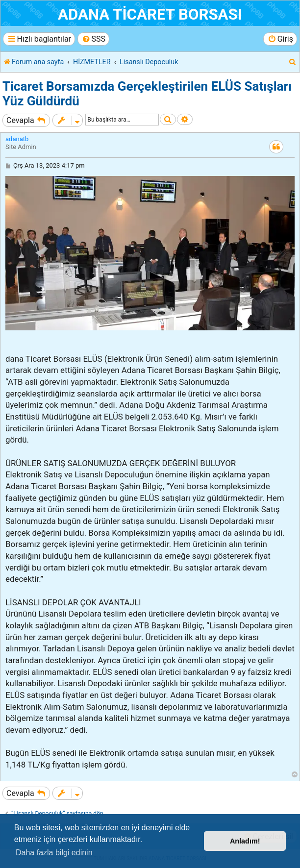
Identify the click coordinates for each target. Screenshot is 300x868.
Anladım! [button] (245, 841)
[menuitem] (93, 39)
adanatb (17, 139)
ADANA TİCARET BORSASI (150, 14)
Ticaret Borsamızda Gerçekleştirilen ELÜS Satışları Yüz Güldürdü (147, 94)
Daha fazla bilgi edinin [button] (54, 853)
